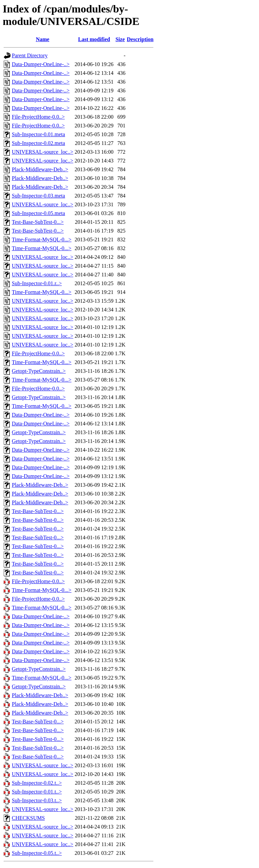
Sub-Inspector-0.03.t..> (37, 800)
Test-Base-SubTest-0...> (38, 222)
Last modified (94, 39)
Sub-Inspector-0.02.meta (38, 143)
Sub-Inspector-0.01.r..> (37, 283)
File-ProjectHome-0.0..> (38, 117)
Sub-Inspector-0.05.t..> (37, 853)
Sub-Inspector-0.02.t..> (37, 783)
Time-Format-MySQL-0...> (42, 240)
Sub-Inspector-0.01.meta (38, 134)
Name (42, 39)
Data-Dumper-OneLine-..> (41, 64)
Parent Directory (30, 55)
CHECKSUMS (28, 818)
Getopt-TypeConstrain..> (39, 371)
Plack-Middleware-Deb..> (40, 169)
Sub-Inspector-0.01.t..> (37, 792)
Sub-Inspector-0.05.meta (38, 213)
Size (120, 39)
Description (140, 39)
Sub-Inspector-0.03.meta (38, 196)
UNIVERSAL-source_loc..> (42, 152)
